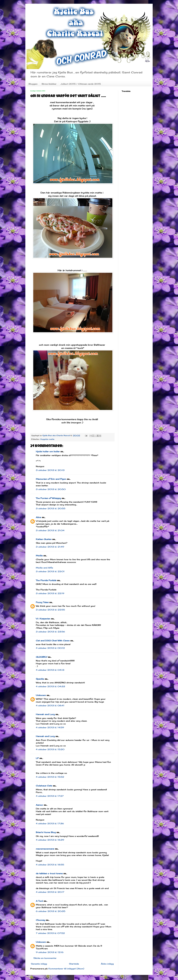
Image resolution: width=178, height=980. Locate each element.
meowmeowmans (45, 849)
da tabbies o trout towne (49, 873)
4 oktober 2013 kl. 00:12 (50, 648)
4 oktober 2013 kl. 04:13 (50, 670)
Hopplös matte (47, 439)
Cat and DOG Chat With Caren (53, 641)
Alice (38, 517)
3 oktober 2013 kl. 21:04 (50, 530)
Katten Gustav (44, 539)
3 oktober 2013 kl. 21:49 (50, 547)
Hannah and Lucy (45, 714)
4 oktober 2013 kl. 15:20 (50, 749)
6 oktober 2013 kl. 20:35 (51, 911)
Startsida (74, 964)
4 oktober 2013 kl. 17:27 (50, 796)
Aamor (39, 805)
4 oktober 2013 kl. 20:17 (50, 892)
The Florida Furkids (46, 580)
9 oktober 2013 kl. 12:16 (50, 952)
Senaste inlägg (39, 964)
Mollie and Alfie (44, 568)
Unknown (41, 695)
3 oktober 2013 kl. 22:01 (50, 571)
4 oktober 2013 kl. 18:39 (50, 840)
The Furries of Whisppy (48, 498)
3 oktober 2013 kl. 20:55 (51, 508)
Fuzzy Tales (42, 602)
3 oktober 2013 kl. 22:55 (50, 610)
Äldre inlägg (107, 964)
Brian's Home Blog (46, 832)
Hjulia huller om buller (48, 451)
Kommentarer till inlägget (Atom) (66, 969)
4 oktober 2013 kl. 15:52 (50, 777)
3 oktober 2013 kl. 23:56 (50, 632)
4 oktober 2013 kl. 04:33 (50, 686)
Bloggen (33, 84)
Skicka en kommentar (45, 958)
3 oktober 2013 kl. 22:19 (50, 593)
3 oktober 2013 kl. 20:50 (51, 489)
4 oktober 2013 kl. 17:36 (50, 823)
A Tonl (39, 901)
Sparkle (40, 679)
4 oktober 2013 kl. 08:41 (50, 706)
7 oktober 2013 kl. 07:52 (50, 933)
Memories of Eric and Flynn (51, 479)
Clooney (40, 920)
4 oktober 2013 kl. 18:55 (50, 865)
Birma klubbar (49, 84)
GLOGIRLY (41, 657)
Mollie (39, 556)
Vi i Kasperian (43, 619)
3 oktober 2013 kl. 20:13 (50, 470)
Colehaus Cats (44, 786)
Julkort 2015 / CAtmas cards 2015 (81, 84)
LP (37, 758)
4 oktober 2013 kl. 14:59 (50, 727)
